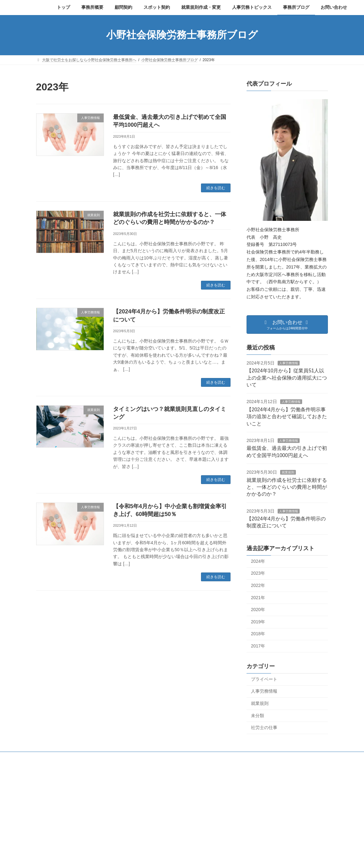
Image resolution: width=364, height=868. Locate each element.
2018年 (258, 634)
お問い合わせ (304, 758)
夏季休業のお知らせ (254, 823)
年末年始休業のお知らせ (258, 802)
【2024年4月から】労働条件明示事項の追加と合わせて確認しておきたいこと (287, 416)
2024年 (258, 561)
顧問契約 (140, 758)
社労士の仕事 (264, 727)
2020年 (258, 610)
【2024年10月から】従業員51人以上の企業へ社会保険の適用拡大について (287, 378)
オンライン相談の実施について (263, 845)
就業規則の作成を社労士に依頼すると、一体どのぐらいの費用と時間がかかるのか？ (287, 487)
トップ (48, 758)
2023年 (258, 573)
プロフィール (109, 758)
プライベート (264, 679)
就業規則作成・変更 (213, 758)
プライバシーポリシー (261, 758)
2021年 (258, 597)
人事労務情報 (289, 363)
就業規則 (288, 472)
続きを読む (216, 188)
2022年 (258, 585)
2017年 (258, 646)
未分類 (258, 715)
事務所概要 (75, 758)
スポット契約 (172, 758)
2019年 (258, 621)
